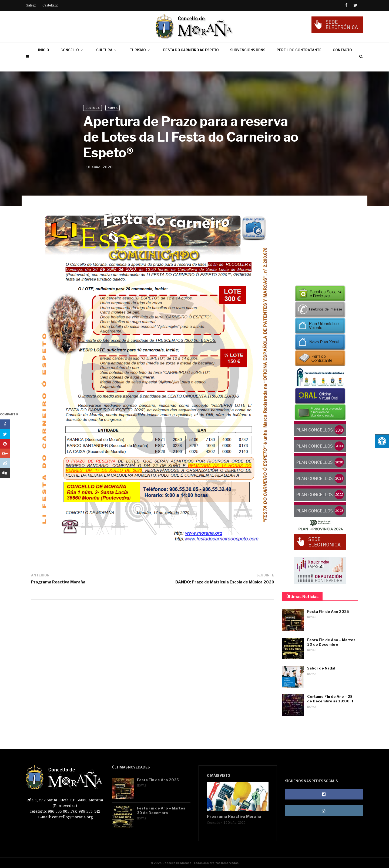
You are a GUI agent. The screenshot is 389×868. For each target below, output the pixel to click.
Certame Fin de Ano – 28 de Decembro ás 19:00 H (330, 699)
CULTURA (107, 63)
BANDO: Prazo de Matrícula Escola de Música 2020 (225, 582)
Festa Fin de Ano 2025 (328, 611)
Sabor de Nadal (321, 668)
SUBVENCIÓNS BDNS (248, 63)
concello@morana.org (73, 817)
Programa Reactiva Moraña (58, 582)
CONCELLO (73, 63)
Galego (31, 5)
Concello (214, 823)
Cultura (93, 108)
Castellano (51, 5)
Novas (113, 108)
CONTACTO (342, 63)
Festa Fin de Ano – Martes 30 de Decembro (331, 642)
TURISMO (141, 63)
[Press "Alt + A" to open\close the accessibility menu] (382, 441)
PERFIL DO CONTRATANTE (299, 63)
